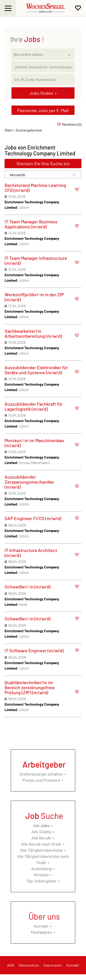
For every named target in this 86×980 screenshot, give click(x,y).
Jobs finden (41, 93)
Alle (41, 825)
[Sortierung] (38, 175)
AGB (11, 965)
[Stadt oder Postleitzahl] (43, 79)
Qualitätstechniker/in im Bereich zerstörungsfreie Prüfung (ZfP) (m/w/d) (30, 687)
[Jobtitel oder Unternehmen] (43, 67)
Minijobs (41, 875)
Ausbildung (41, 869)
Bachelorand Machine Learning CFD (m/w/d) (35, 188)
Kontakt (41, 926)
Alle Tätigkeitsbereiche (41, 850)
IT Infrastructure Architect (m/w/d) (31, 553)
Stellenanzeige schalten (41, 774)
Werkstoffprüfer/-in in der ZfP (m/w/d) (34, 297)
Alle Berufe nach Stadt (41, 844)
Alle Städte (41, 832)
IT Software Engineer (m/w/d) (34, 650)
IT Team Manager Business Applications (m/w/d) (31, 224)
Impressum (53, 965)
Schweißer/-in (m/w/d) (28, 587)
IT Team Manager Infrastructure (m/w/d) (36, 260)
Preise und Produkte (41, 780)
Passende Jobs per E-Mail (43, 110)
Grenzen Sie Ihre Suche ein (43, 163)
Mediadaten (41, 932)
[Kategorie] (38, 54)
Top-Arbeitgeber (41, 881)
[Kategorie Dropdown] (70, 53)
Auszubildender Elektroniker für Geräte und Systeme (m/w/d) (36, 370)
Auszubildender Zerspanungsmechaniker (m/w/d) (29, 482)
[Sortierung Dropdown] (74, 175)
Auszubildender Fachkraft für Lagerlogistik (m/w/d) (34, 406)
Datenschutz (29, 965)
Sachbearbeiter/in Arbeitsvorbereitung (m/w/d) (33, 333)
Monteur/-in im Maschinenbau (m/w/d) (34, 443)
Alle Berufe (41, 838)
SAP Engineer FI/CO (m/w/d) (33, 518)
